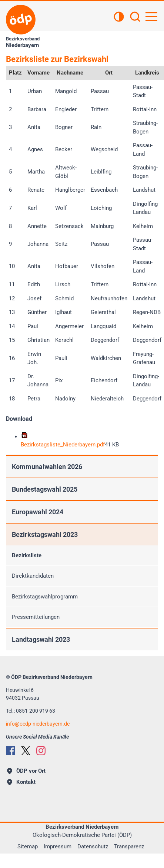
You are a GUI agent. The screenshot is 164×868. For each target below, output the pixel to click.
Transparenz (129, 846)
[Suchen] (135, 17)
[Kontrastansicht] (119, 17)
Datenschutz (93, 846)
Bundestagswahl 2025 (45, 489)
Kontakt (21, 782)
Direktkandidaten (33, 576)
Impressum (58, 846)
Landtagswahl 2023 (41, 639)
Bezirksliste (27, 555)
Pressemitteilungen (36, 617)
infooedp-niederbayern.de (38, 724)
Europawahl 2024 (38, 512)
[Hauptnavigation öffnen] (151, 17)
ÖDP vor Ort (26, 771)
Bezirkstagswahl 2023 (45, 534)
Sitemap (28, 846)
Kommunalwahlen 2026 (47, 467)
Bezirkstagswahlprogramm (45, 597)
